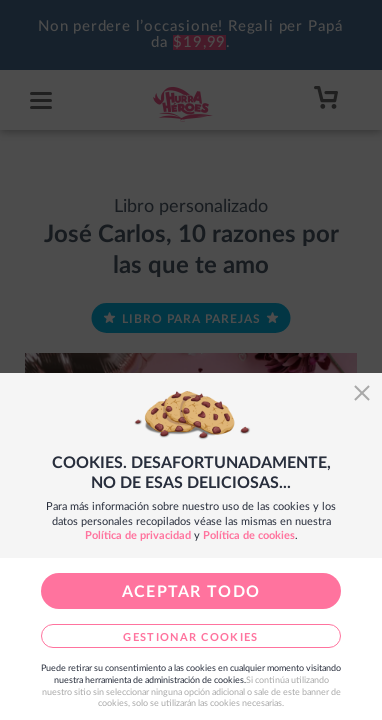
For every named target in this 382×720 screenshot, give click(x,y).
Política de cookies (249, 535)
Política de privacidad (138, 535)
